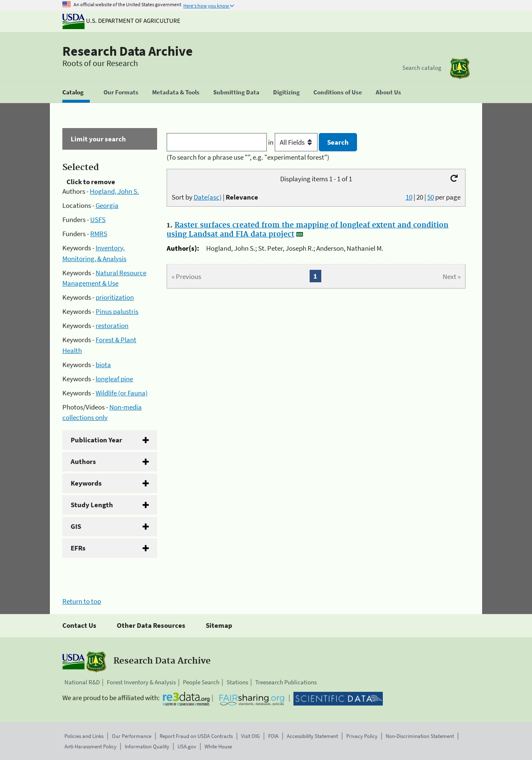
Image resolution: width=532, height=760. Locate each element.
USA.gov (187, 746)
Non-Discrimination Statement (420, 736)
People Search (201, 682)
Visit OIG (250, 736)
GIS (76, 526)
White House (218, 746)
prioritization (115, 297)
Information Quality (147, 746)
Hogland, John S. (114, 191)
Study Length (92, 505)
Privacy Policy (362, 736)
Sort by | (215, 197)
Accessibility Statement (312, 736)
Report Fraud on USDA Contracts (196, 736)
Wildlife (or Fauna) (122, 393)
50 (431, 197)
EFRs (78, 548)
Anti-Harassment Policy (90, 746)
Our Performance (132, 736)
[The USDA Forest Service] (460, 68)
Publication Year (96, 440)
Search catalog (422, 68)
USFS (98, 220)
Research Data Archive (128, 51)
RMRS (99, 234)
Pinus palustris (117, 311)
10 (409, 197)
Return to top (82, 601)
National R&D (82, 682)
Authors (83, 461)
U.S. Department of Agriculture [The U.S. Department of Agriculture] (121, 21)
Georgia (107, 205)
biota (103, 365)
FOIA (273, 736)
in (294, 142)
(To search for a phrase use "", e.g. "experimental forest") (248, 157)
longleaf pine (114, 379)
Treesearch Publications (286, 682)
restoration (112, 326)
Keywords (86, 483)
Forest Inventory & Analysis (141, 682)
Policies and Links (84, 736)
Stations (237, 682)
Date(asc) (208, 197)
